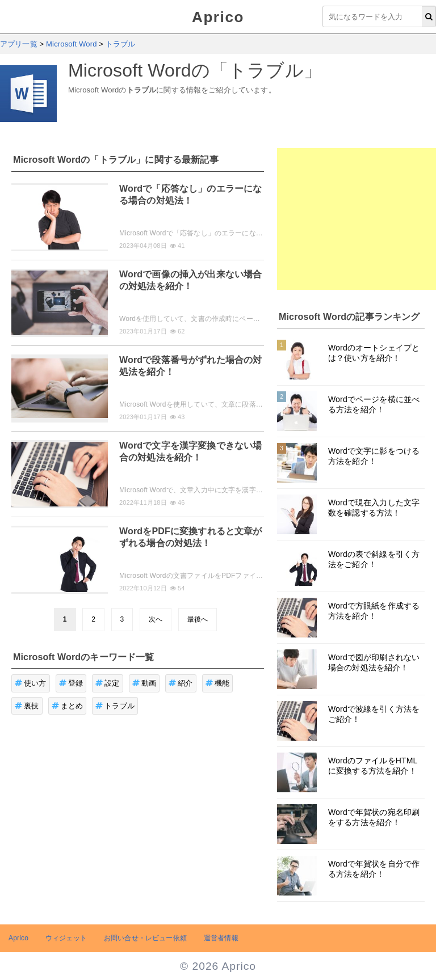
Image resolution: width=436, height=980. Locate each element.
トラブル (115, 706)
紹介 (181, 683)
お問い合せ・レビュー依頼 (145, 938)
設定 (108, 683)
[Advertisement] (357, 219)
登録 (71, 683)
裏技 (27, 706)
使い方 (31, 683)
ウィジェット (66, 938)
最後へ (198, 619)
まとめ (68, 706)
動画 (144, 683)
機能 (218, 683)
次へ (156, 619)
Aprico (218, 17)
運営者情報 (221, 938)
